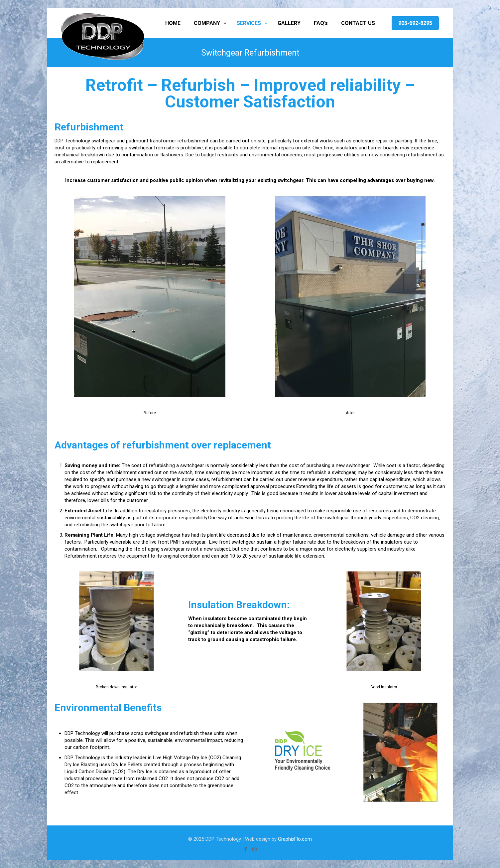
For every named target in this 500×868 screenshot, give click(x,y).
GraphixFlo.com (295, 839)
